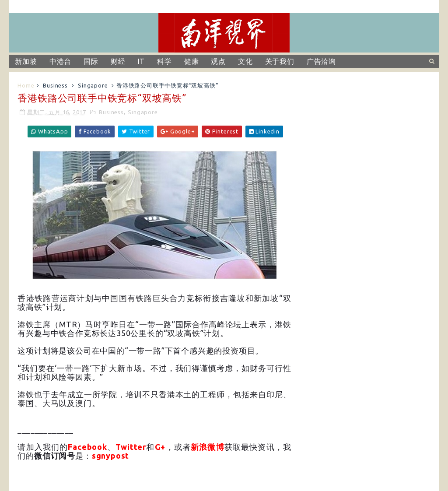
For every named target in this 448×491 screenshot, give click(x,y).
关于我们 (280, 61)
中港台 (60, 61)
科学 (164, 61)
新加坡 (26, 61)
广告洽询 (321, 61)
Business (55, 85)
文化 (245, 61)
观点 (218, 61)
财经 (118, 61)
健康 (192, 61)
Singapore (93, 85)
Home (26, 85)
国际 (91, 61)
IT (142, 61)
